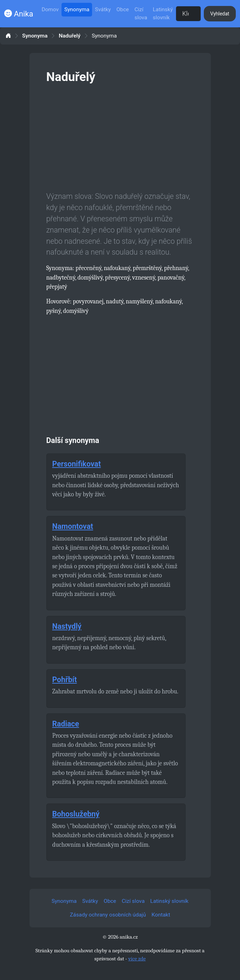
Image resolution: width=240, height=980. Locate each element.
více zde (137, 959)
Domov (50, 9)
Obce (122, 9)
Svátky (103, 9)
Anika (19, 14)
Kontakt (161, 915)
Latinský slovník (163, 14)
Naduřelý (70, 36)
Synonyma (77, 9)
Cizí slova (141, 14)
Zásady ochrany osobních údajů (108, 915)
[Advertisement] (120, 136)
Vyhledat (220, 14)
